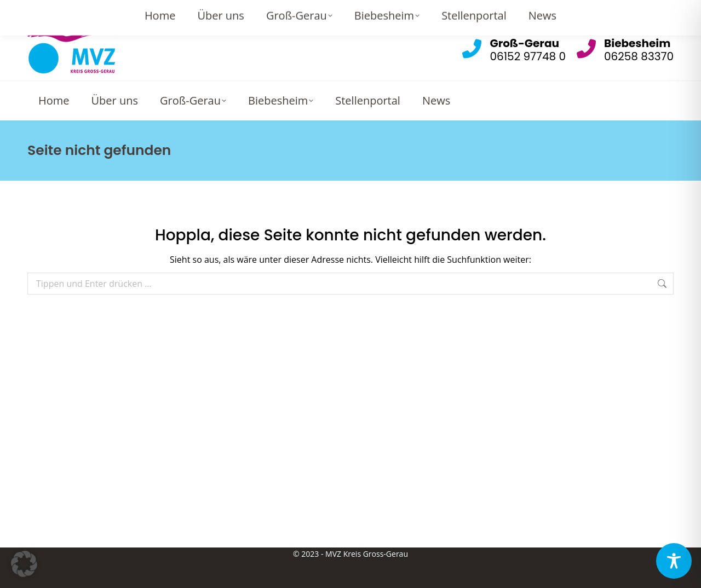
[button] (24, 564)
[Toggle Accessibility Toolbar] (674, 561)
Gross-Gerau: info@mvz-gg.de (425, 11)
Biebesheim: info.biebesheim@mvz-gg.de (587, 11)
